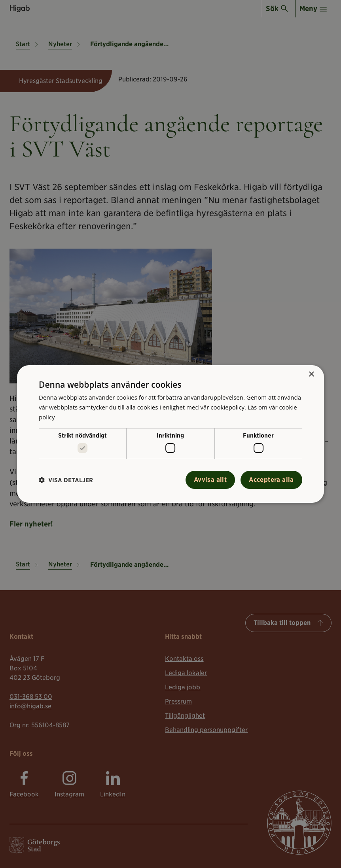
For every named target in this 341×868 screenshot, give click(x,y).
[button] (66, 480)
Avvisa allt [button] (210, 480)
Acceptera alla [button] (271, 480)
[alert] (170, 434)
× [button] (311, 375)
